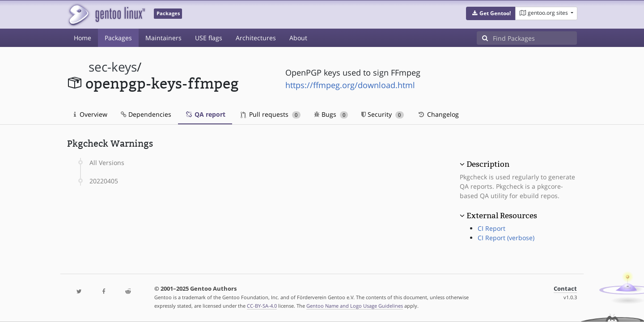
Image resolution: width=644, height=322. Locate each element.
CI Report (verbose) (506, 238)
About (298, 38)
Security (383, 114)
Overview (91, 114)
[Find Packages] (535, 38)
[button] (491, 13)
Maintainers (163, 38)
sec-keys (113, 67)
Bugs (331, 114)
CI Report (491, 228)
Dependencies (146, 114)
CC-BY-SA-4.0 (262, 306)
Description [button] (488, 164)
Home (83, 38)
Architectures (256, 38)
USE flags (209, 38)
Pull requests (271, 114)
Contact (565, 289)
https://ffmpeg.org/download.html (350, 85)
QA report (205, 114)
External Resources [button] (502, 216)
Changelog (438, 114)
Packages (118, 38)
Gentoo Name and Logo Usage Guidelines (355, 306)
